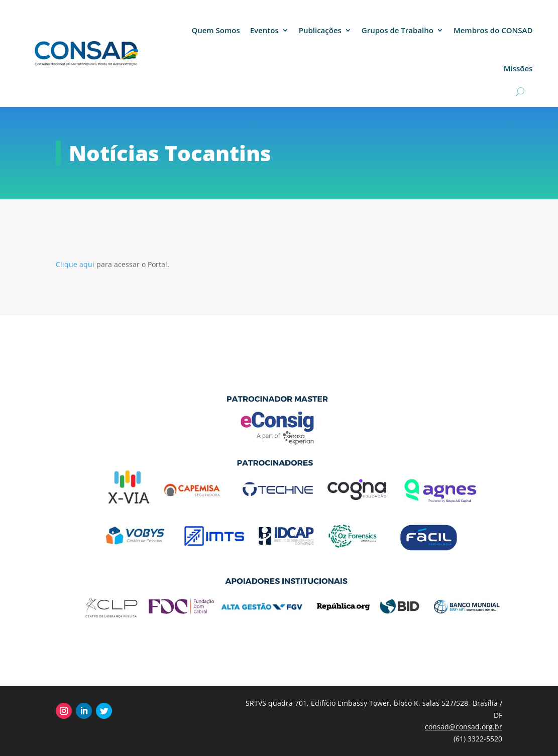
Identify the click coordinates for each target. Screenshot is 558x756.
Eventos (264, 30)
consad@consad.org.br (464, 727)
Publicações (320, 30)
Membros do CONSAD (493, 30)
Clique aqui (76, 264)
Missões (518, 68)
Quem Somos (215, 30)
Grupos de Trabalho (398, 30)
